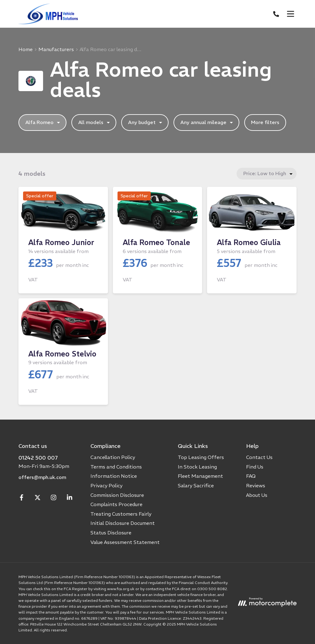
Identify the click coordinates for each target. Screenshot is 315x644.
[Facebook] (22, 499)
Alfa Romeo (43, 122)
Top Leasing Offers (201, 457)
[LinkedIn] (70, 499)
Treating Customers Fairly (121, 514)
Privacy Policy (106, 485)
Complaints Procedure (116, 504)
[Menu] (290, 14)
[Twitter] (38, 499)
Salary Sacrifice (196, 485)
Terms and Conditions (116, 467)
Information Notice (114, 476)
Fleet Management (200, 476)
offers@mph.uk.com (42, 477)
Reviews (256, 485)
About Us (257, 495)
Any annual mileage (207, 122)
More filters (265, 122)
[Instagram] (54, 499)
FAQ (251, 476)
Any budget (146, 122)
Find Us (255, 467)
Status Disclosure (111, 533)
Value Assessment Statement (125, 542)
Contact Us (259, 457)
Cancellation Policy (113, 457)
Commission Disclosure (117, 495)
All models (95, 122)
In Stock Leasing (197, 467)
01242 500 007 (38, 458)
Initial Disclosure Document (123, 523)
